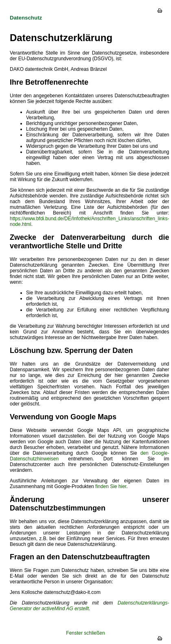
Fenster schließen (85, 633)
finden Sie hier (110, 486)
